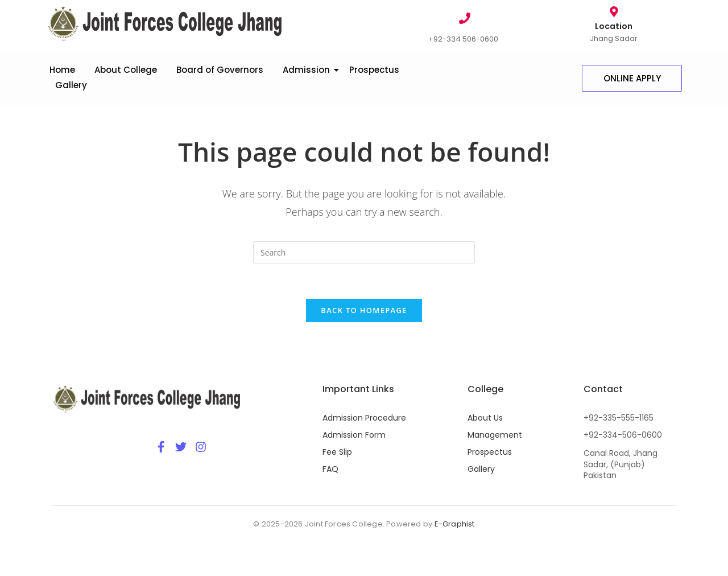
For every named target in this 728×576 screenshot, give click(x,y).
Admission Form (354, 435)
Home (62, 70)
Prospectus (374, 70)
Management (495, 435)
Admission (308, 70)
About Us (485, 418)
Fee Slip (337, 452)
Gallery (71, 85)
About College (126, 70)
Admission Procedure (364, 418)
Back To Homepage (364, 310)
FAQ (330, 469)
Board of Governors (220, 70)
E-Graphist (455, 524)
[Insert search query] (364, 253)
